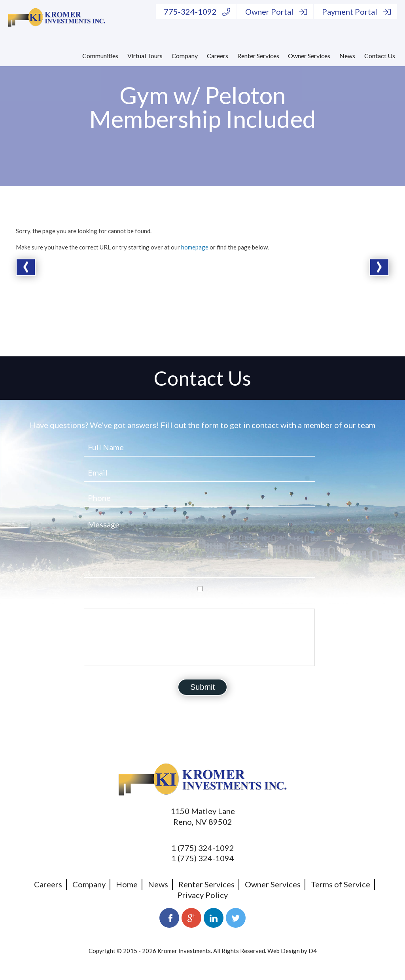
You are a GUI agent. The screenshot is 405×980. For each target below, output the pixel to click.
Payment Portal (356, 11)
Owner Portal (276, 11)
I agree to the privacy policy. (133, 599)
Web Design (284, 951)
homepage (195, 247)
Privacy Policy (202, 895)
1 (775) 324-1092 (203, 848)
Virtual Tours (145, 56)
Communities (100, 56)
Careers (218, 56)
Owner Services (309, 56)
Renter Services (258, 56)
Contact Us (380, 56)
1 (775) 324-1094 (203, 858)
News (347, 56)
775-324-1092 (197, 11)
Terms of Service (341, 884)
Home (127, 884)
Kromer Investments (184, 951)
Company (185, 56)
